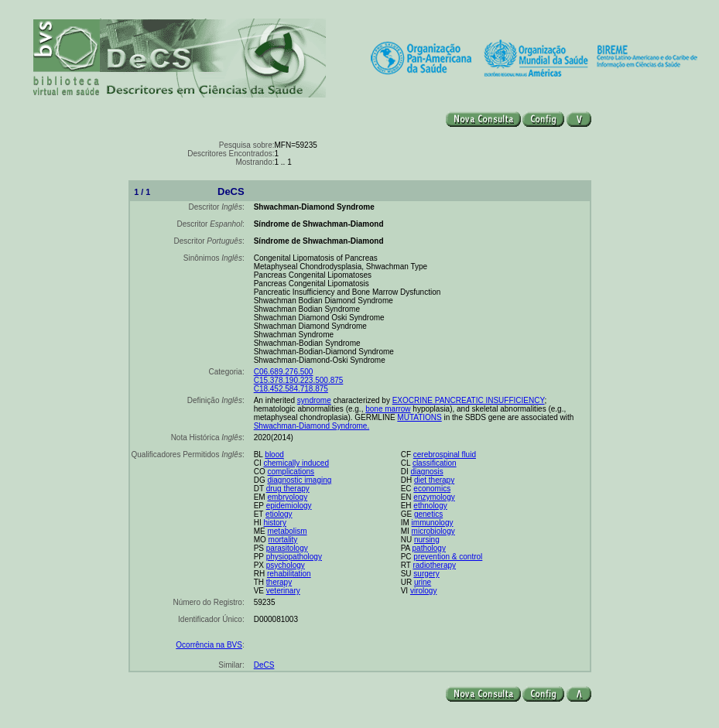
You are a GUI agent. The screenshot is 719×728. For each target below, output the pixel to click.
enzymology (434, 497)
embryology (287, 497)
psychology (286, 565)
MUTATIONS (419, 417)
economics (432, 489)
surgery (426, 574)
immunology (433, 523)
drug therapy (288, 489)
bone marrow (388, 409)
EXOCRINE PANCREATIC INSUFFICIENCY (469, 400)
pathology (429, 548)
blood (274, 455)
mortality (283, 540)
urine (423, 582)
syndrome (314, 400)
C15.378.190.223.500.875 (299, 380)
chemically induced (296, 463)
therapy (279, 582)
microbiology (433, 531)
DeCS (264, 665)
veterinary (283, 591)
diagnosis (426, 472)
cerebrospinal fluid (445, 455)
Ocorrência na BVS (209, 645)
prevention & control (448, 557)
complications (291, 472)
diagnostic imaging (299, 480)
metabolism (287, 531)
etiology (279, 514)
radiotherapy (434, 565)
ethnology (430, 506)
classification (435, 463)
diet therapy (434, 480)
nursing (427, 540)
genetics (428, 514)
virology (423, 591)
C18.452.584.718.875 (291, 389)
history (274, 523)
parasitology (287, 548)
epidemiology (289, 506)
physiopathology (294, 557)
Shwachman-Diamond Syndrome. (312, 426)
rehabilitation (289, 574)
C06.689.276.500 (284, 372)
